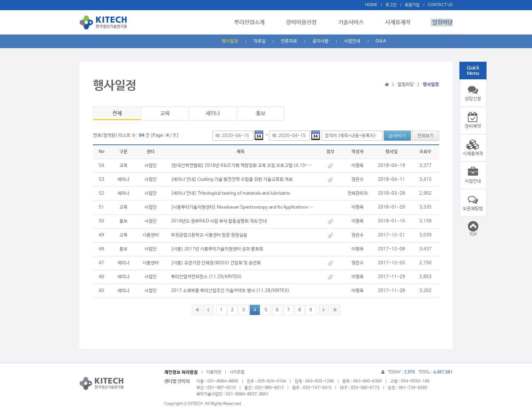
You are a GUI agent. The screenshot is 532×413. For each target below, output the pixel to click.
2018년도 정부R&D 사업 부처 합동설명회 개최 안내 (219, 221)
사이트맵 (237, 372)
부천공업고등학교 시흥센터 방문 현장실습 (209, 235)
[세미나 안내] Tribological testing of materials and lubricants (231, 193)
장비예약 (473, 120)
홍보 (261, 113)
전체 (117, 113)
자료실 (260, 41)
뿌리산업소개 (254, 23)
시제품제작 (399, 23)
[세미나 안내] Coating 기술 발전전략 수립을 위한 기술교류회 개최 (232, 180)
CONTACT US (440, 5)
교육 (165, 113)
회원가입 (412, 5)
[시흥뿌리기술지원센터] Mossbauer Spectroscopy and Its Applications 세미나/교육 (242, 207)
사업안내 (352, 41)
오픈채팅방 (473, 203)
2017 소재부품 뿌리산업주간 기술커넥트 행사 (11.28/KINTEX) (230, 291)
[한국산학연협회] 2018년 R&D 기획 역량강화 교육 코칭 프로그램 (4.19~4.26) (242, 166)
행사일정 (230, 41)
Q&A (381, 41)
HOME (371, 5)
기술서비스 (353, 23)
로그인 (391, 5)
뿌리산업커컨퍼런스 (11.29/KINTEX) (206, 277)
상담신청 (473, 93)
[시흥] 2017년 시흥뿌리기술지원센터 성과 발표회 (217, 249)
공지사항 (321, 41)
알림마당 (442, 23)
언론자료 (289, 41)
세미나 (213, 113)
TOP (473, 229)
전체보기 (425, 136)
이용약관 (214, 372)
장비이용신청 (305, 23)
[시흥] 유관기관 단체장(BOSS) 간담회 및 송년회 (216, 263)
